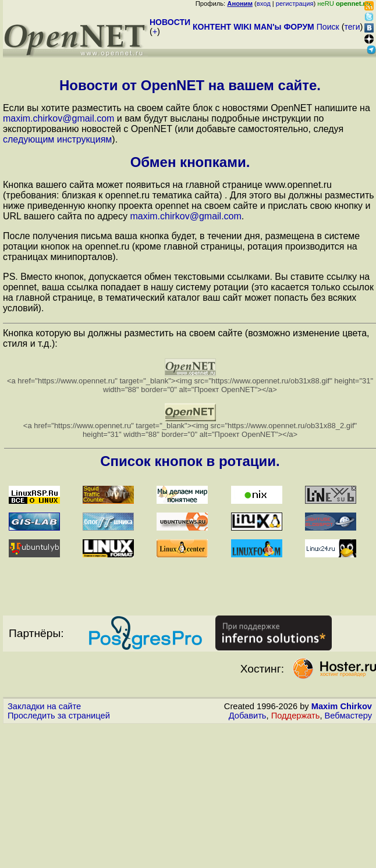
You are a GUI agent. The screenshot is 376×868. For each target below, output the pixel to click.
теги (352, 27)
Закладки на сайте (44, 706)
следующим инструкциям (57, 139)
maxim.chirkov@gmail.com (58, 118)
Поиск (328, 27)
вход (264, 3)
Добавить (248, 716)
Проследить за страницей (59, 716)
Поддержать (296, 716)
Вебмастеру (348, 716)
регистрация (295, 3)
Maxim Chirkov (342, 706)
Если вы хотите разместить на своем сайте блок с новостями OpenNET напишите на (187, 108)
